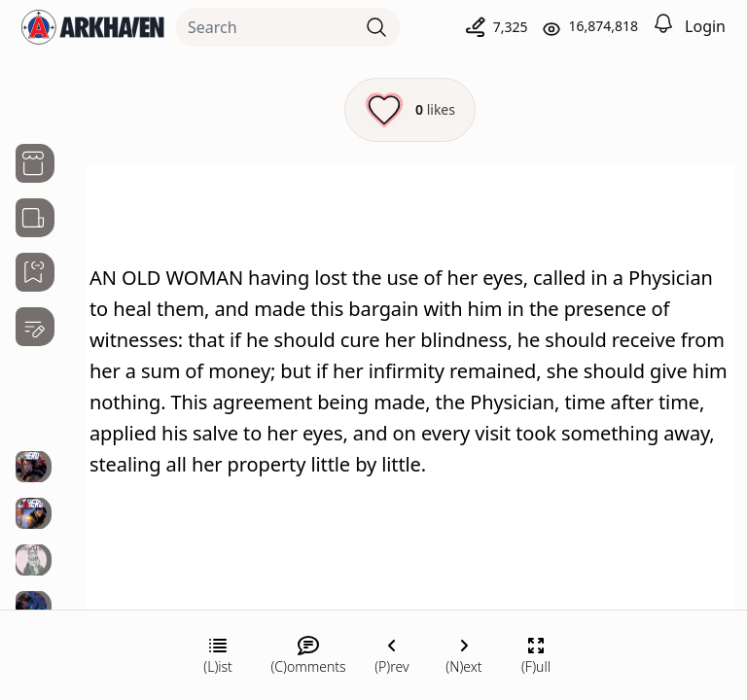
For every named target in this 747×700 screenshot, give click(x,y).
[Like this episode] (410, 110)
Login (705, 26)
